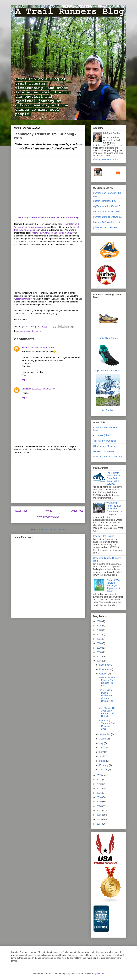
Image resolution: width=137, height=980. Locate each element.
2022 (99, 635)
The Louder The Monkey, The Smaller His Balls (107, 682)
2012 (99, 788)
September (105, 734)
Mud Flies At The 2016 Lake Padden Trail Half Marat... (107, 712)
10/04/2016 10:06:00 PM (43, 347)
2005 (99, 819)
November (105, 669)
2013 (99, 784)
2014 (99, 780)
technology (37, 331)
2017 (99, 657)
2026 (99, 621)
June (102, 748)
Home (49, 511)
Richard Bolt (68, 224)
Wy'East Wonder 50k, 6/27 (107, 206)
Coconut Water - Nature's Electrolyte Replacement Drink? (115, 586)
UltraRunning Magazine (105, 446)
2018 (99, 652)
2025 (99, 626)
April (102, 756)
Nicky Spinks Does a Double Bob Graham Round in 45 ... (106, 697)
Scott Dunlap (72, 217)
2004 (99, 824)
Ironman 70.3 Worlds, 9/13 (107, 222)
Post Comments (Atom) (55, 529)
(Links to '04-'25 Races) (105, 227)
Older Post (77, 511)
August (103, 739)
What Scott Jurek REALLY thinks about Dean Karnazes (114, 507)
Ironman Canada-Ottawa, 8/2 (108, 217)
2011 (99, 793)
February (104, 765)
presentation (25, 331)
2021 (99, 639)
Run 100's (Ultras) (102, 435)
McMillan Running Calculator (108, 457)
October (104, 674)
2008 (99, 806)
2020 (99, 643)
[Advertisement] (48, 480)
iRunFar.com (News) (104, 451)
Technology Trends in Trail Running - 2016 (39, 217)
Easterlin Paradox (23, 299)
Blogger (100, 974)
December (105, 665)
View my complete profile (106, 159)
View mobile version (48, 517)
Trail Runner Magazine (105, 441)
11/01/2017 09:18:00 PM (44, 389)
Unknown (26, 389)
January (104, 770)
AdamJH (26, 347)
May (102, 752)
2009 (99, 802)
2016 (99, 661)
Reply (24, 379)
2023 (99, 630)
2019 (99, 648)
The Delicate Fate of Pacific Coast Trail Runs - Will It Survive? (114, 478)
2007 (99, 810)
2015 (99, 775)
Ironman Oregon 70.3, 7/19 (107, 212)
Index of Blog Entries (104, 536)
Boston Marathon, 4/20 (105, 201)
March (103, 761)
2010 (99, 797)
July (102, 743)
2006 (99, 815)
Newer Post (20, 511)
